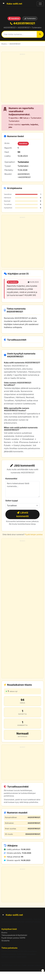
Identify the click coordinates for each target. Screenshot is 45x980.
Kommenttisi (11, 479)
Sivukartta (5, 941)
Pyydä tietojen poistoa (34, 534)
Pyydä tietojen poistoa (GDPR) (13, 938)
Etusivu (4, 44)
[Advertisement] (22, 78)
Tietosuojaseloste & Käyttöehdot (14, 935)
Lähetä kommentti (22, 514)
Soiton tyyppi (12, 501)
